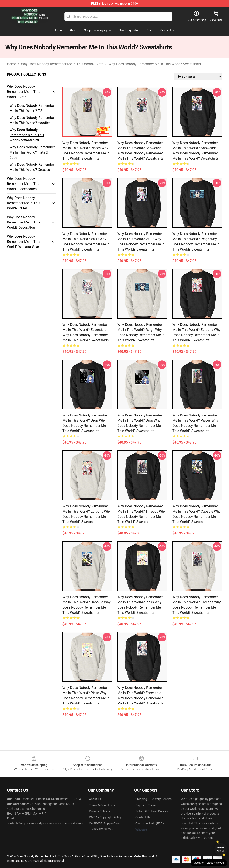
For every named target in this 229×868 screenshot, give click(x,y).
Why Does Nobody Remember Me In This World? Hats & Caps (32, 152)
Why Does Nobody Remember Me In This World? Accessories (24, 184)
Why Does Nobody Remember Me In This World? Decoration (24, 222)
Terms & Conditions (102, 805)
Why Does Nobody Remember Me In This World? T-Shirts (32, 108)
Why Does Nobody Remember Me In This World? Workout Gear (24, 242)
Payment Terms (146, 805)
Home (11, 64)
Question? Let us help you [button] (209, 863)
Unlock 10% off (221, 849)
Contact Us (143, 817)
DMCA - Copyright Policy (105, 817)
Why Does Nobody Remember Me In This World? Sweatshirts (155, 64)
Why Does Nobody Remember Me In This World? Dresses (32, 167)
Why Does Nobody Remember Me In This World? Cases (24, 203)
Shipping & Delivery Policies (153, 799)
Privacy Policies (99, 811)
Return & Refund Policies (152, 811)
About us (95, 799)
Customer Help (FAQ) (150, 823)
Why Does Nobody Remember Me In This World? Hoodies (32, 120)
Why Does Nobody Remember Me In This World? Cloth (62, 64)
